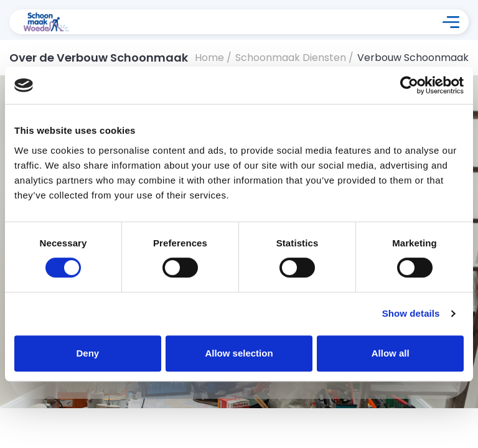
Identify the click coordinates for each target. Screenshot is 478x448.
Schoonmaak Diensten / (294, 58)
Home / (213, 58)
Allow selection (239, 353)
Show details (411, 313)
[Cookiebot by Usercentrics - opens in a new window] (409, 85)
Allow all (391, 353)
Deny (87, 353)
